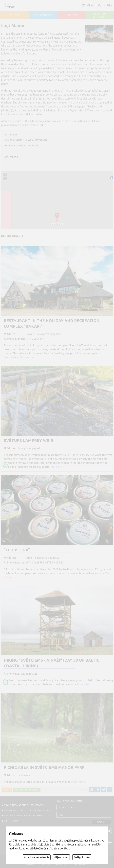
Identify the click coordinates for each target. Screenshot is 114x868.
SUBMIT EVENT (11, 821)
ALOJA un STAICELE (100, 15)
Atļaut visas (61, 857)
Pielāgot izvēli (82, 857)
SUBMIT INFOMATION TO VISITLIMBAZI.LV (24, 805)
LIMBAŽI (71, 15)
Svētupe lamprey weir (28, 441)
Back (8, 790)
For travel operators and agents (23, 816)
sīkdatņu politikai (59, 848)
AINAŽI (14, 15)
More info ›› (27, 357)
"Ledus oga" (17, 550)
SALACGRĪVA (43, 15)
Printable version (28, 790)
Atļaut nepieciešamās (37, 857)
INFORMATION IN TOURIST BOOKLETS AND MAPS (28, 810)
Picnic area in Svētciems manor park (44, 767)
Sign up (102, 822)
